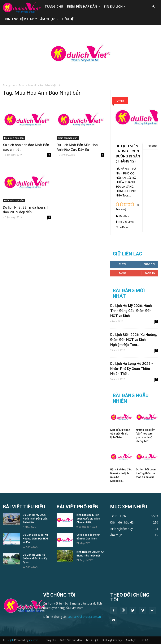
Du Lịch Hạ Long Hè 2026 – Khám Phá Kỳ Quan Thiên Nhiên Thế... (132, 369)
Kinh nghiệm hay (21, 19)
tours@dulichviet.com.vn (84, 617)
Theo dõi (149, 264)
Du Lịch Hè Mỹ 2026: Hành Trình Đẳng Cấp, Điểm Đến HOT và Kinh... (131, 311)
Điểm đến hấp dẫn (84, 6)
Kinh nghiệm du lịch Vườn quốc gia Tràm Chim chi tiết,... (88, 519)
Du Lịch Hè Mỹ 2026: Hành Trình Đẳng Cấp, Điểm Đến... (35, 519)
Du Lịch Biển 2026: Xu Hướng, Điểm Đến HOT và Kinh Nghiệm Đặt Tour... (134, 340)
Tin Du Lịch (115, 6)
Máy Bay (124, 216)
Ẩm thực (49, 19)
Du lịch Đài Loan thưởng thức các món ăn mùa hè (146, 473)
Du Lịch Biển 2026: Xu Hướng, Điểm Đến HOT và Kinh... (36, 539)
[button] (153, 6)
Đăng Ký (150, 273)
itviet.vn (34, 640)
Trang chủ (54, 6)
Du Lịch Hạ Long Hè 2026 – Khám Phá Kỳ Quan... (35, 559)
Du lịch (10, 640)
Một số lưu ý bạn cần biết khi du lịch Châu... (120, 434)
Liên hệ (68, 19)
